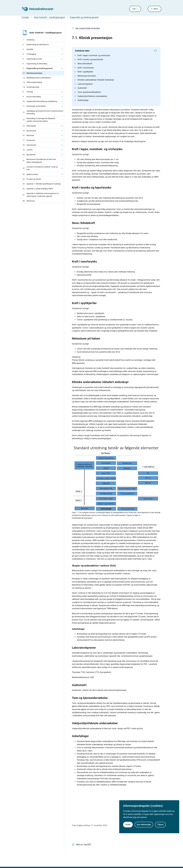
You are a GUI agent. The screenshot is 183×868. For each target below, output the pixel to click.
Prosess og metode (32, 179)
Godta (128, 825)
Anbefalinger (81, 100)
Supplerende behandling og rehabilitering (40, 101)
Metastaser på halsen (85, 76)
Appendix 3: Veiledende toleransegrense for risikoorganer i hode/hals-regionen (41, 195)
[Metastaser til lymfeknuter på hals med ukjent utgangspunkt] (62, 161)
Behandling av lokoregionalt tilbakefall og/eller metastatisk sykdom (39, 120)
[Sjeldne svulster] (62, 174)
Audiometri (81, 88)
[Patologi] (62, 92)
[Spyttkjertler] (62, 155)
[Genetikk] (62, 49)
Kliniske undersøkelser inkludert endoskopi (94, 80)
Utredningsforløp (31, 87)
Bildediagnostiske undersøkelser (37, 78)
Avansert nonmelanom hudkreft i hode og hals (40, 168)
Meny (156, 9)
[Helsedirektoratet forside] (39, 9)
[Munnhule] (62, 135)
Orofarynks (29, 140)
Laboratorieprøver (84, 84)
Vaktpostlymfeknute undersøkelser (91, 96)
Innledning (28, 40)
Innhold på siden (116, 51)
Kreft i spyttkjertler (84, 72)
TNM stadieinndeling (32, 82)
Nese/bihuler (29, 126)
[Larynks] (62, 150)
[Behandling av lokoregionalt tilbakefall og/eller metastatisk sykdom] (62, 120)
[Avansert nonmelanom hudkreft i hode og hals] (62, 168)
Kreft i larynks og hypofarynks (89, 59)
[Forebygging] (62, 54)
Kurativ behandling (32, 97)
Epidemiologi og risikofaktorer (36, 44)
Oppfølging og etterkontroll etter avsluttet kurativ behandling (43, 112)
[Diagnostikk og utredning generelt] (62, 68)
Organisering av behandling (35, 64)
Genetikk (28, 49)
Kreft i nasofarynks (84, 68)
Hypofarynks (29, 145)
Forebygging (29, 54)
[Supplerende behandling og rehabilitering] (62, 101)
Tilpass (160, 825)
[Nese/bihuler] (62, 126)
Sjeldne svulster (30, 174)
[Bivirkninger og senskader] (62, 106)
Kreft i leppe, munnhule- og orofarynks (92, 55)
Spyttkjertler (29, 155)
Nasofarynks (29, 131)
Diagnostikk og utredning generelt (38, 68)
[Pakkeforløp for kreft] (62, 59)
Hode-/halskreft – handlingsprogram (42, 33)
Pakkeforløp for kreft (32, 59)
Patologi (28, 92)
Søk (134, 9)
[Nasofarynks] (62, 131)
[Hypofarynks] (62, 145)
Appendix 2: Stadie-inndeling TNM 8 (38, 189)
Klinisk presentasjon (32, 73)
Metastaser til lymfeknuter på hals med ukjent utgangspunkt (39, 161)
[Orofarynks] (62, 140)
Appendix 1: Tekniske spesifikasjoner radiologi (42, 184)
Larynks (28, 150)
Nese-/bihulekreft (83, 64)
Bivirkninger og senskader (34, 106)
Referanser (29, 201)
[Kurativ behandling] (62, 97)
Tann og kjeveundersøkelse (88, 92)
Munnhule (28, 135)
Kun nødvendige (144, 825)
